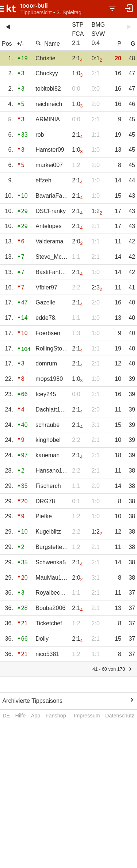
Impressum (87, 716)
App (36, 716)
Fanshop (56, 716)
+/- (20, 44)
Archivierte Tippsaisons (32, 701)
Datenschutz (120, 716)
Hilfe (21, 716)
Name (48, 43)
